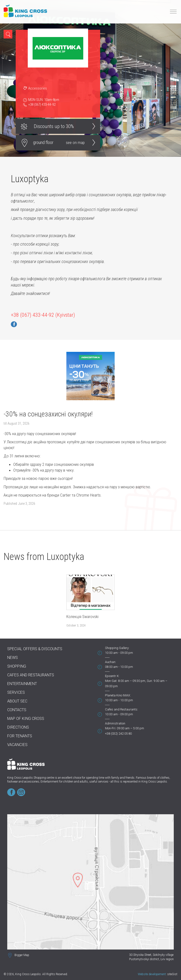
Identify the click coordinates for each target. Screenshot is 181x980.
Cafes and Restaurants (31, 675)
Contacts (17, 710)
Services (16, 692)
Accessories (38, 88)
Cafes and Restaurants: (122, 709)
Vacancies (17, 745)
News (13, 658)
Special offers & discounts (35, 649)
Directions (18, 727)
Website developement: (152, 974)
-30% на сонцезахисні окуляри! (48, 414)
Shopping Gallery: (117, 648)
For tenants (20, 736)
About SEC (17, 701)
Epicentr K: (112, 676)
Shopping (17, 666)
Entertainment (22, 684)
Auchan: (111, 662)
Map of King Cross (26, 719)
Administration (115, 723)
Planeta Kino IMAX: (118, 695)
